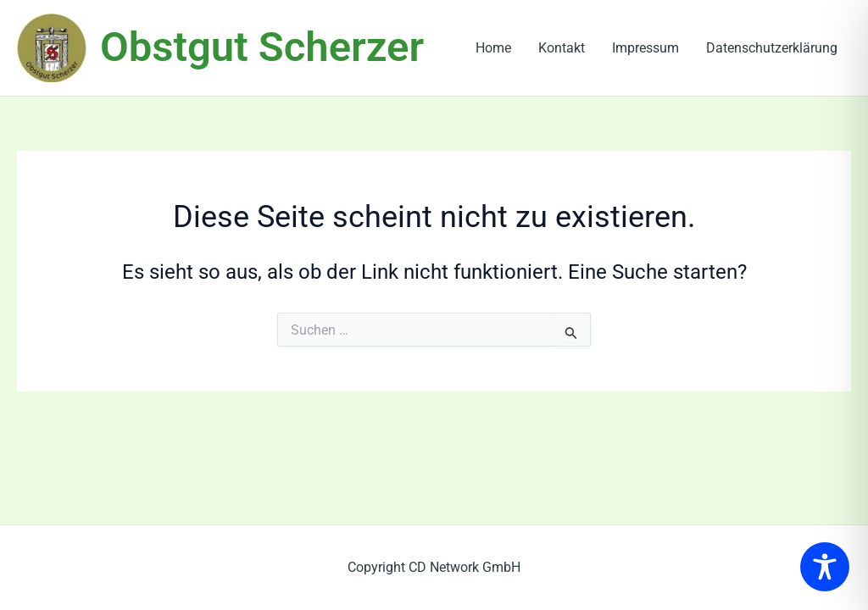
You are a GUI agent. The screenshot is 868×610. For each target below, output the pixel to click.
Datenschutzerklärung (772, 48)
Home (493, 48)
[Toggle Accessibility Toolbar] (825, 567)
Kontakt (562, 48)
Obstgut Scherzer (262, 47)
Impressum (645, 48)
